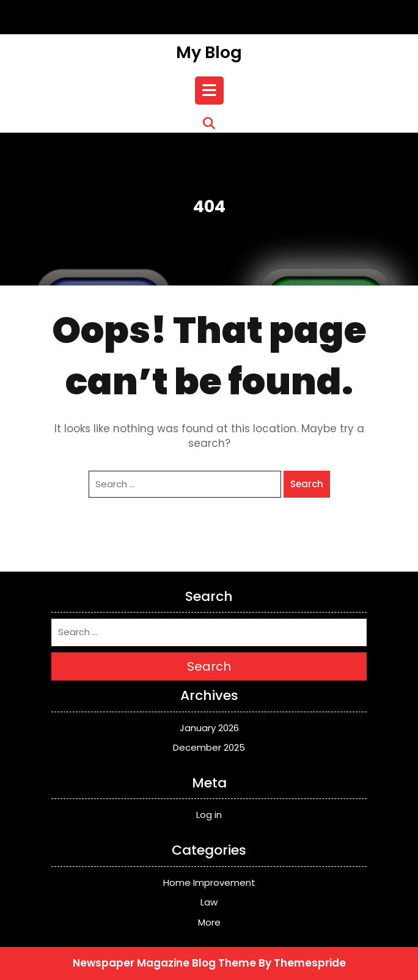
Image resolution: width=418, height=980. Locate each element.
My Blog (209, 52)
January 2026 (209, 728)
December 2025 (209, 747)
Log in (209, 815)
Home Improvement (209, 882)
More (209, 922)
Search (307, 484)
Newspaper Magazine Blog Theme (164, 963)
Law (209, 902)
